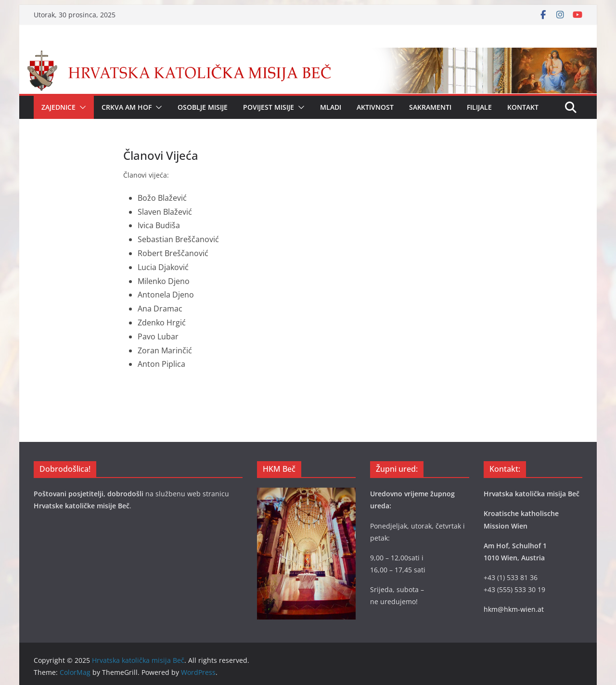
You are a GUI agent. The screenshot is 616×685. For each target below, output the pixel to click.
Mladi (331, 107)
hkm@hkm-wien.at (514, 609)
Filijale (479, 107)
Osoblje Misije (203, 107)
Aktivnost (375, 107)
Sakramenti (430, 107)
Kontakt (523, 107)
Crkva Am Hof (127, 107)
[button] (81, 107)
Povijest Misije (269, 107)
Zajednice (58, 107)
